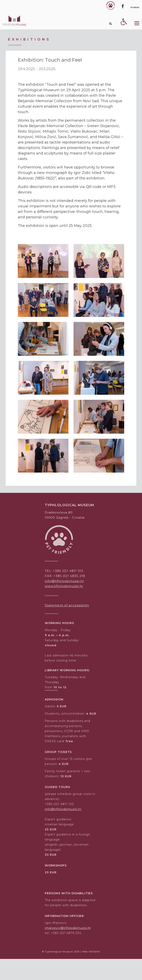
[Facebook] (123, 6)
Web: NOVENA (91, 952)
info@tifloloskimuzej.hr (64, 581)
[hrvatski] (135, 7)
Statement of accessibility (67, 605)
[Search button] (111, 24)
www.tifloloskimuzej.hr (64, 586)
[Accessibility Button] (124, 29)
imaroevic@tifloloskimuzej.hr (68, 928)
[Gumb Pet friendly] (111, 6)
